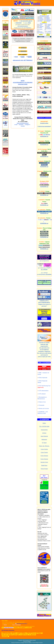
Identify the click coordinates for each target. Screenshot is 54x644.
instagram (27, 125)
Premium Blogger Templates (38, 643)
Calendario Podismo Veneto (30, 640)
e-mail (16, 125)
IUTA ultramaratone (44, 391)
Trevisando (42, 405)
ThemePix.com (18, 643)
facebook (21, 125)
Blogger (29, 641)
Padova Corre (42, 402)
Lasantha (30, 643)
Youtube (23, 126)
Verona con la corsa (44, 409)
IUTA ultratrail (42, 394)
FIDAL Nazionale (43, 378)
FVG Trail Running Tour (45, 386)
